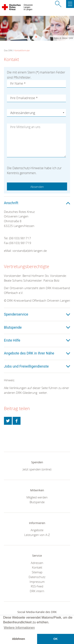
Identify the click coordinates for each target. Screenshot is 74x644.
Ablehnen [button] (19, 639)
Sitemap (37, 572)
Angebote (37, 530)
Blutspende (37, 502)
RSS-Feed (37, 586)
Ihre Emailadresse (24, 98)
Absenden (37, 187)
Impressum (37, 582)
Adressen (37, 563)
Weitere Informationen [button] (19, 628)
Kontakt (37, 567)
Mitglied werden (37, 497)
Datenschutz (37, 577)
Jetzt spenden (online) (37, 469)
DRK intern (37, 591)
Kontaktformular (22, 50)
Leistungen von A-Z (37, 535)
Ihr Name (18, 83)
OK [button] (55, 639)
